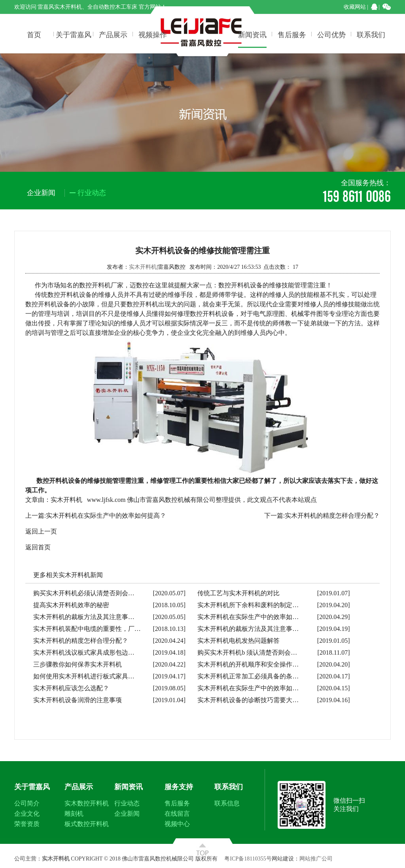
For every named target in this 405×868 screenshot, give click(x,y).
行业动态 (127, 803)
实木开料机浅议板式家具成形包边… (84, 652)
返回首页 (38, 547)
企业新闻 (127, 814)
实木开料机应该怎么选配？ (71, 688)
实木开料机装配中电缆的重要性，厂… (87, 629)
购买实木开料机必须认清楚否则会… (84, 593)
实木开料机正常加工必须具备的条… (248, 676)
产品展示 (113, 34)
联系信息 (227, 803)
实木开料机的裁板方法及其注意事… (84, 617)
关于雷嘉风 (74, 34)
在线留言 (177, 814)
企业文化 (27, 814)
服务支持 (179, 787)
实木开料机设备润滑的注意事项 (78, 700)
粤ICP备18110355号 (248, 859)
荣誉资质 (27, 824)
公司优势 (331, 34)
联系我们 (371, 34)
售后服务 (292, 34)
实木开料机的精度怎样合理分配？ (332, 516)
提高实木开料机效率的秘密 (71, 605)
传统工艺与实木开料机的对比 (238, 593)
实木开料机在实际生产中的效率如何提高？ (106, 516)
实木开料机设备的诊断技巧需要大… (248, 700)
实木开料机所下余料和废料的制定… (248, 605)
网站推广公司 (316, 859)
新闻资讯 (252, 34)
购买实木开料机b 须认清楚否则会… (247, 652)
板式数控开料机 (87, 824)
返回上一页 (41, 531)
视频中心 (177, 824)
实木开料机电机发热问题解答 (238, 641)
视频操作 (153, 34)
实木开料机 (143, 267)
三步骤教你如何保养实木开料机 (78, 664)
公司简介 (27, 803)
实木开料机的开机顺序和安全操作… (248, 664)
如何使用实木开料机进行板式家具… (84, 676)
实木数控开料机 (87, 803)
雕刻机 (74, 814)
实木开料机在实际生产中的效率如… (248, 617)
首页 (34, 34)
